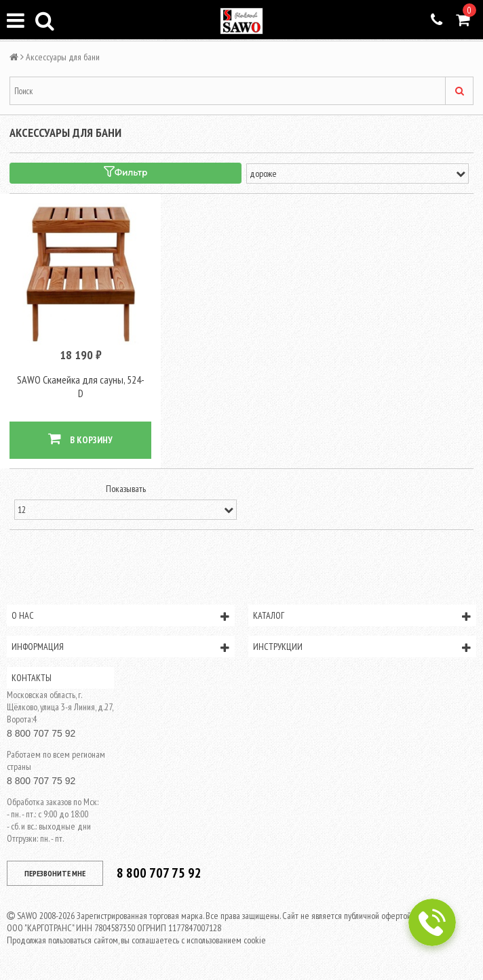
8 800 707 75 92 (41, 733)
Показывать (126, 489)
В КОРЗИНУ (80, 439)
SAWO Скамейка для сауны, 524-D (81, 386)
